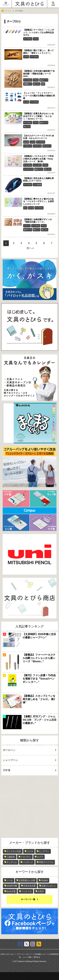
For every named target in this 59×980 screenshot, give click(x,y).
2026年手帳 (12, 886)
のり (25, 208)
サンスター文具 (14, 851)
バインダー (37, 165)
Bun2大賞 (11, 891)
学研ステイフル (46, 862)
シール (10, 880)
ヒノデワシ (44, 851)
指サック (37, 230)
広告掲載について (41, 954)
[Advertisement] (29, 807)
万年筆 (29, 770)
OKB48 (44, 880)
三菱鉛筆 (11, 857)
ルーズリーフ (28, 169)
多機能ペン (28, 84)
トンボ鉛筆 (37, 185)
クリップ (27, 226)
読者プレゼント (49, 886)
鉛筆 (43, 84)
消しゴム (37, 84)
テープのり (28, 39)
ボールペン (47, 146)
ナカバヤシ (26, 857)
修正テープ (44, 80)
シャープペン (29, 760)
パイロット (28, 146)
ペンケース (37, 146)
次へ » (30, 248)
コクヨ (26, 57)
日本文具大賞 (29, 886)
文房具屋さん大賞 (27, 880)
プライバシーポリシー (25, 954)
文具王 (41, 891)
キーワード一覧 (28, 899)
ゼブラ (40, 857)
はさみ (26, 142)
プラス (36, 39)
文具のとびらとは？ (8, 954)
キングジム (12, 862)
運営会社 (37, 957)
